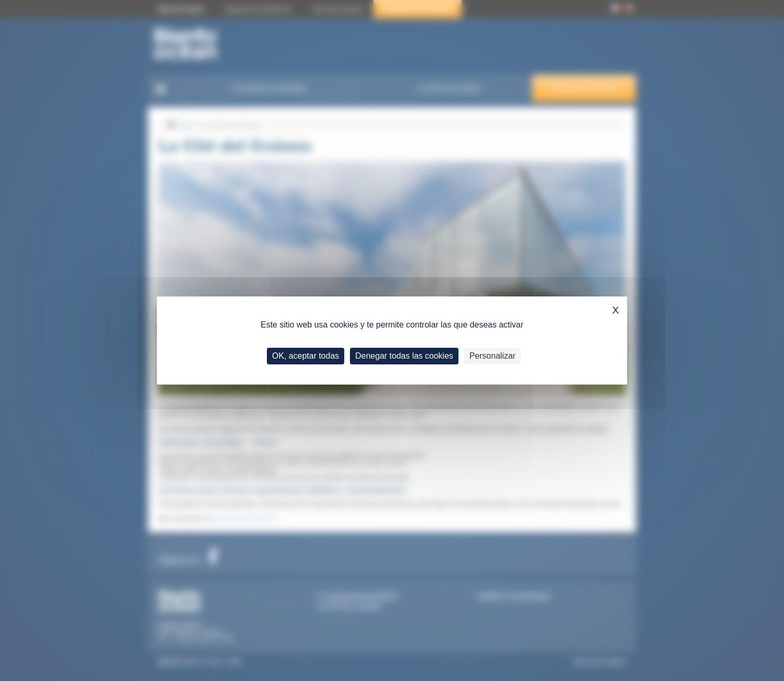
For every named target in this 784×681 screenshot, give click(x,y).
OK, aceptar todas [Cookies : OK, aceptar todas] (306, 356)
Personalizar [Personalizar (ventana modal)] (492, 356)
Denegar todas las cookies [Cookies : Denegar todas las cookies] (404, 356)
